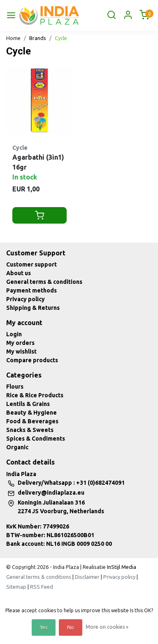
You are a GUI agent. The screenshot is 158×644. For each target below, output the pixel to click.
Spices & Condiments (36, 439)
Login (14, 334)
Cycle (61, 38)
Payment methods (31, 290)
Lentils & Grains (28, 404)
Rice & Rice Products (35, 395)
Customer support (31, 264)
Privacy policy (26, 299)
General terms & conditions (44, 282)
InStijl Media (121, 567)
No (71, 627)
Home (13, 38)
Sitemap (16, 587)
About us (19, 273)
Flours (15, 387)
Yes (44, 627)
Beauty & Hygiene (31, 413)
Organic (17, 447)
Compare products (32, 360)
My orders (20, 343)
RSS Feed (42, 587)
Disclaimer (87, 577)
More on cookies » (107, 627)
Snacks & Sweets (30, 430)
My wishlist (21, 351)
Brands (38, 38)
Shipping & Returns (33, 308)
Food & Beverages (32, 421)
